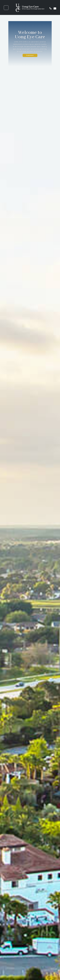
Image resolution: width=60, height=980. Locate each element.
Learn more (30, 55)
